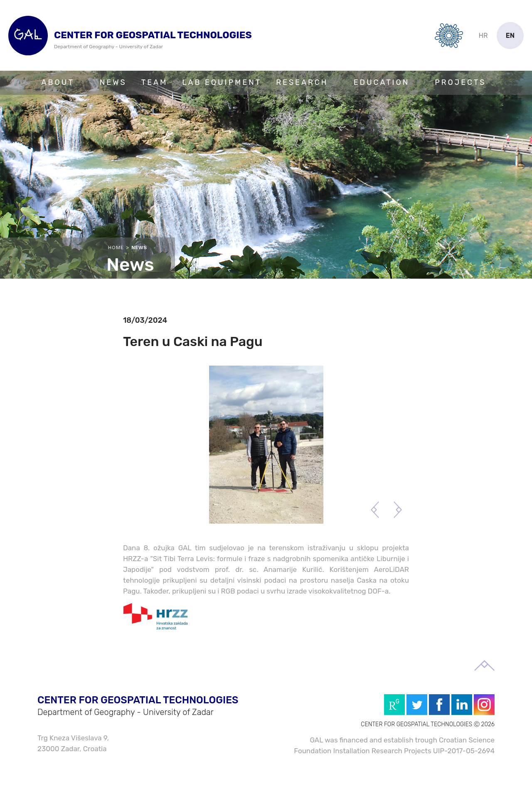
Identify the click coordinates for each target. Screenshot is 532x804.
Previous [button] (375, 510)
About (58, 82)
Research (302, 82)
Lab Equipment (222, 82)
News (113, 82)
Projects (460, 82)
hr (483, 36)
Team (155, 82)
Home (116, 247)
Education (382, 82)
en (510, 36)
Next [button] (398, 510)
